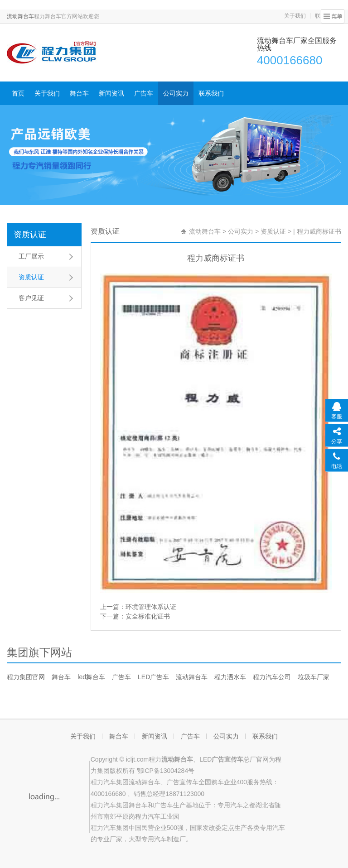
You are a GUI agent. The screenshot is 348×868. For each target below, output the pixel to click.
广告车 (144, 93)
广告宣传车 (183, 782)
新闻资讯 (111, 93)
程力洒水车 (230, 677)
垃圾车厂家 (314, 677)
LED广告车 (153, 677)
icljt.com (138, 759)
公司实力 (176, 93)
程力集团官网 (26, 677)
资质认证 (30, 235)
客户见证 (31, 298)
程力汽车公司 (272, 677)
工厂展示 (31, 256)
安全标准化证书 (148, 616)
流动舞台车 (20, 16)
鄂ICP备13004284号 (166, 771)
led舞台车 (91, 677)
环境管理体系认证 (151, 607)
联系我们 (211, 93)
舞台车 (79, 93)
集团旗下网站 (39, 652)
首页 (18, 93)
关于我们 (295, 16)
